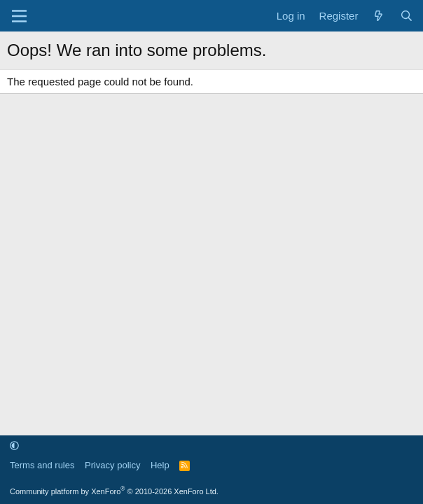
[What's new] (379, 16)
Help (160, 465)
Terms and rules (42, 465)
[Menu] (19, 16)
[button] (14, 446)
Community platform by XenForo (114, 491)
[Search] (407, 16)
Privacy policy (112, 465)
